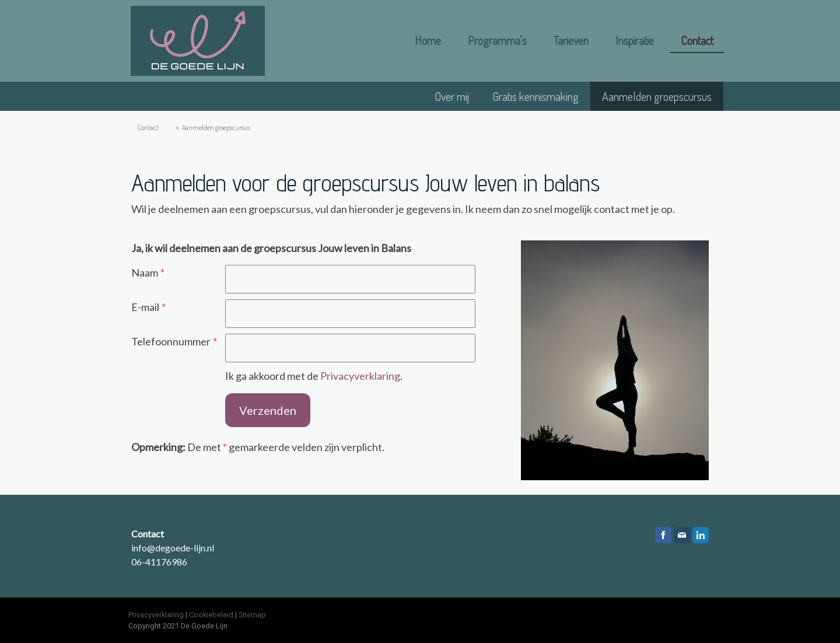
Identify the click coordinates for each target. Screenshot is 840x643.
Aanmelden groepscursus (657, 96)
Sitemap (252, 615)
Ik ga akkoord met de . (314, 376)
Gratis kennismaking (535, 96)
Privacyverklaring (360, 376)
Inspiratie (635, 40)
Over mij (452, 96)
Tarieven (571, 40)
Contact (697, 40)
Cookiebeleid (211, 615)
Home (428, 40)
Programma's (497, 40)
